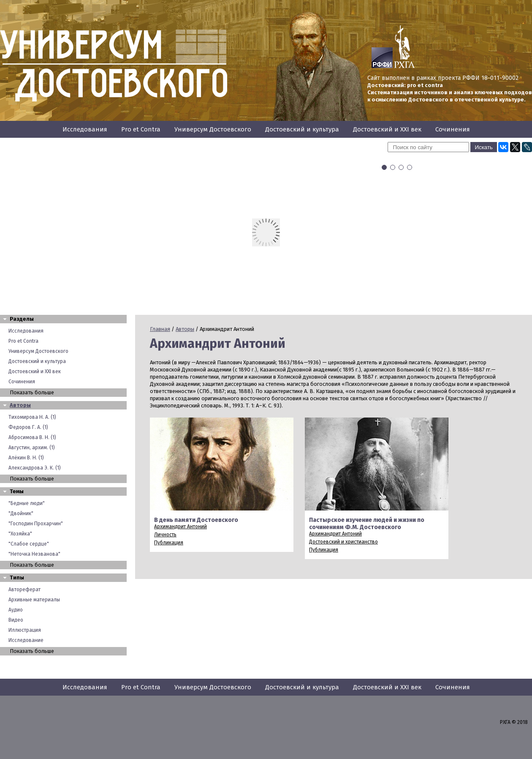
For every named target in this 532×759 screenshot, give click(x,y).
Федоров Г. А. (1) (28, 427)
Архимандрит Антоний (180, 527)
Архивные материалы (34, 600)
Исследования (85, 129)
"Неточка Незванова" (34, 554)
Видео (16, 620)
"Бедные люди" (27, 503)
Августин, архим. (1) (32, 448)
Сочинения (453, 129)
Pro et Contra (141, 129)
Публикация (169, 543)
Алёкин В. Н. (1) (26, 458)
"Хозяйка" (20, 534)
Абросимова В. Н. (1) (32, 437)
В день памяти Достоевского (196, 520)
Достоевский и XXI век (387, 129)
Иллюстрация (25, 630)
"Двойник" (21, 513)
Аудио (16, 610)
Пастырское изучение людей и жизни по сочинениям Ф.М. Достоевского (367, 524)
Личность (165, 535)
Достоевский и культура (302, 129)
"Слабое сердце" (29, 544)
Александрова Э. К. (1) (35, 468)
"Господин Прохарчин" (36, 524)
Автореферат (24, 590)
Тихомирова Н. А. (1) (32, 417)
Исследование (26, 640)
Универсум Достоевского (213, 129)
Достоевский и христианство (343, 542)
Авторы (20, 405)
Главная (160, 329)
